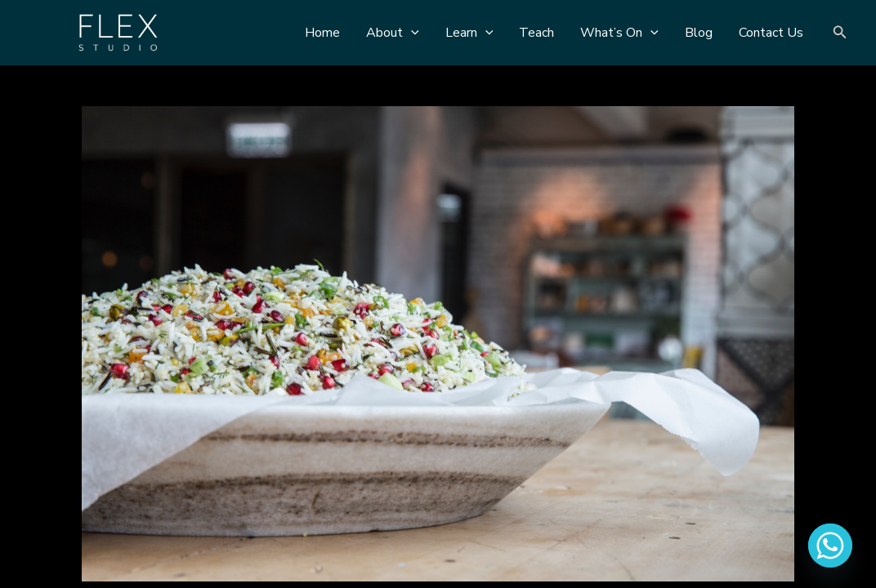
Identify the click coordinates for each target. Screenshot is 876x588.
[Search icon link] (840, 33)
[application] (411, 33)
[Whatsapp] (830, 546)
